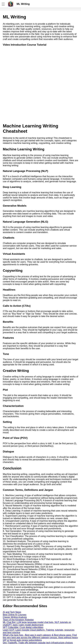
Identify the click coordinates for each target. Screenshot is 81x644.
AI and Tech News (12, 612)
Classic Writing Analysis (15, 617)
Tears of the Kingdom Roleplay (18, 620)
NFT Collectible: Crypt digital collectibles (23, 627)
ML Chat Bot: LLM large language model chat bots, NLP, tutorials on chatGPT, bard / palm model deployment (37, 624)
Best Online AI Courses (15, 615)
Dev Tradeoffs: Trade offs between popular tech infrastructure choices (38, 643)
